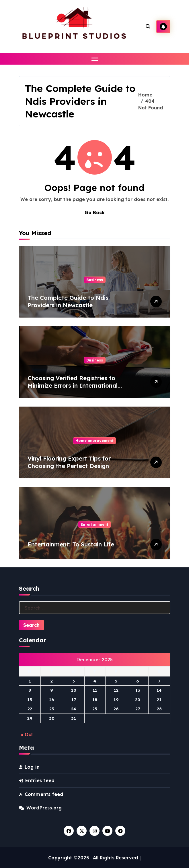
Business (95, 280)
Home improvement (94, 440)
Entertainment (94, 524)
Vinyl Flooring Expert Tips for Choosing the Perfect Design (69, 462)
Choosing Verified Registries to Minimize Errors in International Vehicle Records (73, 385)
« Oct (27, 734)
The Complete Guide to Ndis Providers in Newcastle (68, 301)
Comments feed (44, 794)
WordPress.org (44, 808)
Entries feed (40, 780)
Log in (32, 767)
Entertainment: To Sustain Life (71, 544)
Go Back (95, 212)
